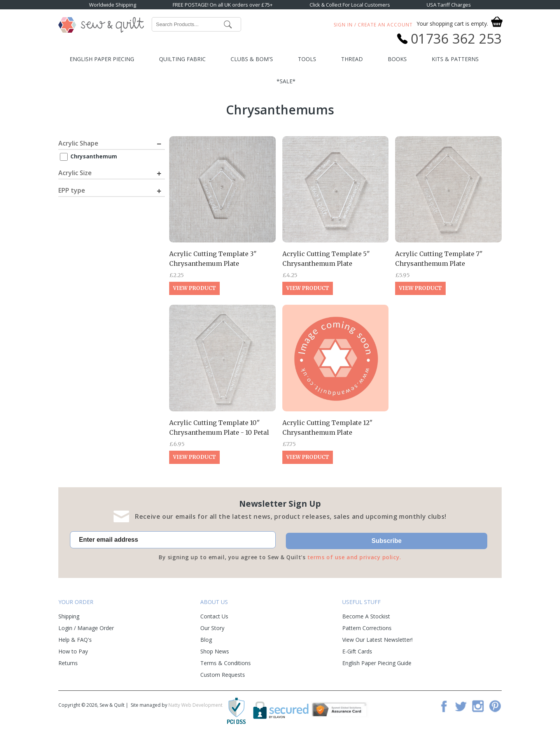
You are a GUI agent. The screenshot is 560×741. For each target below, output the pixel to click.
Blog (206, 640)
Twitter (461, 706)
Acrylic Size (75, 173)
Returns (68, 663)
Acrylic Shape (78, 143)
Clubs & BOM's (252, 59)
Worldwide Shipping (113, 5)
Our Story (212, 628)
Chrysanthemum (94, 156)
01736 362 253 (456, 39)
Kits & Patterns (455, 59)
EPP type (72, 190)
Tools (307, 59)
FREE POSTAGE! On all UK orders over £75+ (223, 5)
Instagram (478, 706)
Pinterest (495, 706)
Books (397, 59)
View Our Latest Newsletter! (377, 640)
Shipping (69, 616)
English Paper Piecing (102, 59)
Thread (352, 59)
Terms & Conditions (226, 663)
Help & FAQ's (75, 640)
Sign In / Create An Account (373, 25)
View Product (194, 288)
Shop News (215, 651)
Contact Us (214, 616)
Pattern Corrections (367, 628)
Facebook (444, 706)
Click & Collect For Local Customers (350, 5)
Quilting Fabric (182, 59)
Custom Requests (223, 675)
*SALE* (286, 81)
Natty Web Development (195, 705)
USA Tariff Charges (449, 5)
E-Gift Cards (357, 651)
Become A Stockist (366, 616)
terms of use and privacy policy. (354, 557)
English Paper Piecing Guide (377, 663)
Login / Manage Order (86, 628)
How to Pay (73, 651)
